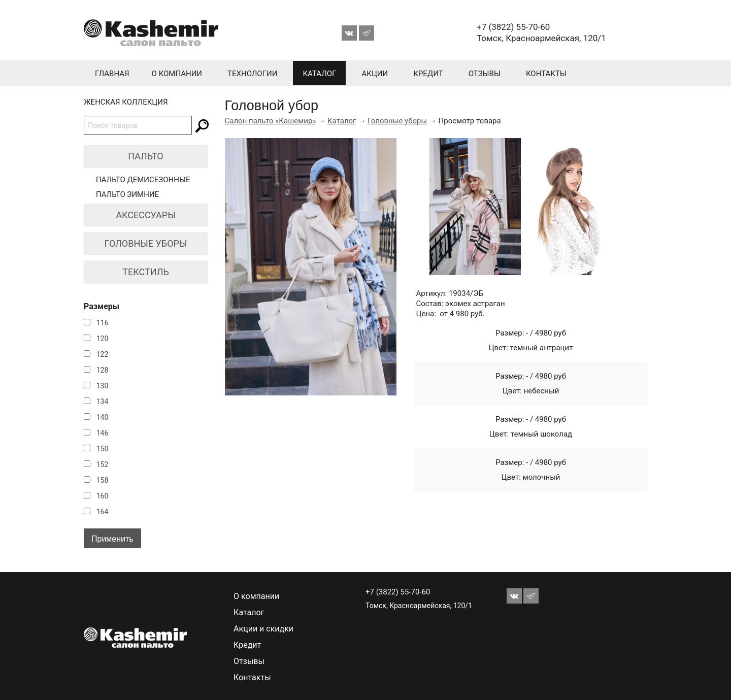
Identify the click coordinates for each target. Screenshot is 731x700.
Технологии (252, 74)
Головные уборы (146, 243)
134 (103, 402)
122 (103, 354)
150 (103, 449)
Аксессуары (146, 215)
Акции (375, 74)
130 (103, 386)
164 (103, 512)
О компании (177, 74)
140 (103, 417)
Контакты (546, 74)
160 (103, 496)
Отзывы (485, 74)
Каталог (319, 74)
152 (103, 464)
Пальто (145, 156)
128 (103, 370)
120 (103, 339)
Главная (112, 74)
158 (103, 480)
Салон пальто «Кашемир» (271, 121)
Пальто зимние (127, 194)
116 (103, 323)
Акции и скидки (263, 629)
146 (103, 433)
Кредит (428, 74)
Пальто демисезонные (143, 180)
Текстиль (146, 272)
